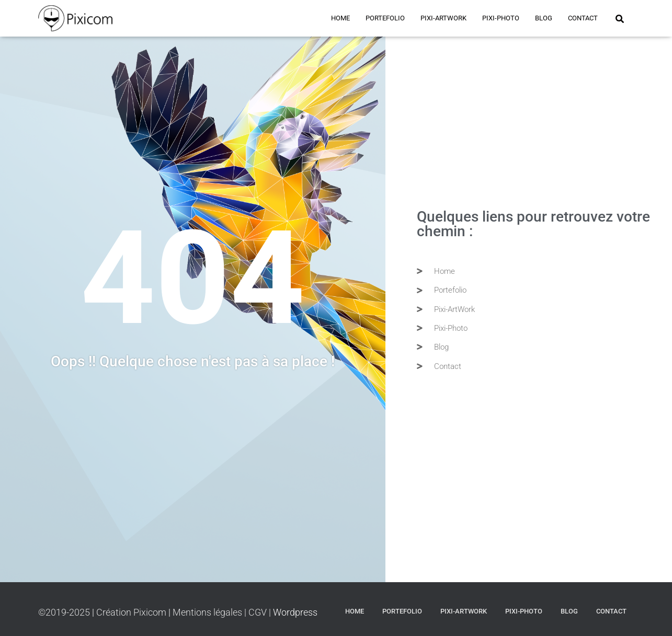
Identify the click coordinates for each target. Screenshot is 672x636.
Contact (583, 18)
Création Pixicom (132, 612)
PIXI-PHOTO (501, 18)
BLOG (544, 18)
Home (340, 18)
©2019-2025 (65, 612)
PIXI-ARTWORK (443, 18)
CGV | (261, 612)
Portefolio (385, 18)
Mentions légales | (209, 612)
